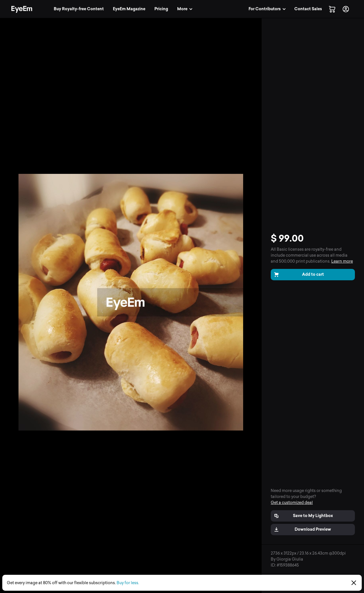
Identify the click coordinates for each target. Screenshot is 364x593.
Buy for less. (128, 583)
